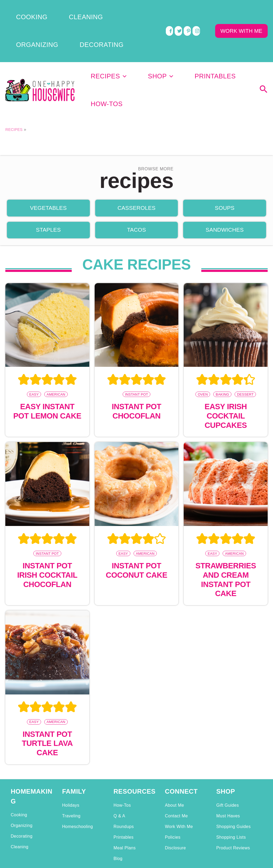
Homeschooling (78, 767)
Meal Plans (125, 788)
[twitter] (178, 10)
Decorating (24, 14)
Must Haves (228, 756)
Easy (34, 332)
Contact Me (176, 756)
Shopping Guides (233, 767)
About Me (174, 745)
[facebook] (170, 10)
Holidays (71, 745)
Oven (203, 332)
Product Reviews (233, 788)
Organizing (93, 9)
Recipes (108, 37)
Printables (187, 37)
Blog (118, 799)
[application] (123, 37)
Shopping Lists (231, 777)
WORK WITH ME (241, 10)
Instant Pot (136, 332)
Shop (146, 37)
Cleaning (53, 9)
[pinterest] (187, 10)
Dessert (245, 332)
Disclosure (175, 788)
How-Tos (231, 37)
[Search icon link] (264, 38)
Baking (222, 332)
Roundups (124, 767)
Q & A (119, 756)
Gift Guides (228, 745)
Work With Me (179, 767)
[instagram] (196, 10)
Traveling (71, 756)
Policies (173, 777)
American (56, 332)
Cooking (18, 9)
